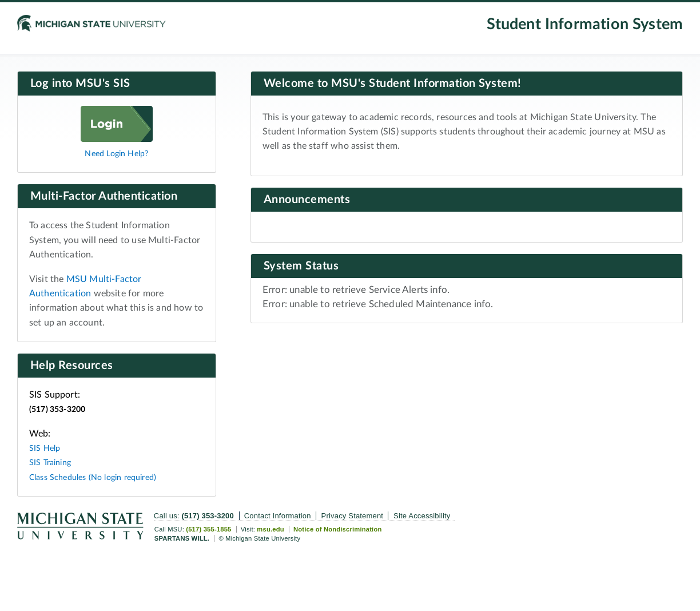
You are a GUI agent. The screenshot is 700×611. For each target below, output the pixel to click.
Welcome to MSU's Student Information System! (393, 84)
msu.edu (270, 529)
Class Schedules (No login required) (93, 477)
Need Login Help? (116, 154)
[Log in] (117, 139)
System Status (301, 266)
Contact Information (278, 516)
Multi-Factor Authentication (104, 196)
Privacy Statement (353, 516)
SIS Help (45, 448)
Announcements (307, 200)
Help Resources (72, 366)
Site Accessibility (422, 516)
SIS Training (50, 463)
